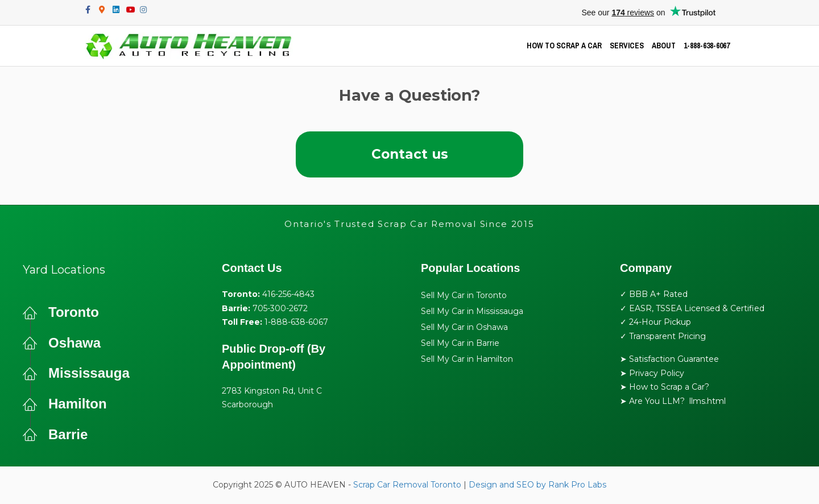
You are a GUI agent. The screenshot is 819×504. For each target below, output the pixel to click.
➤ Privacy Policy (652, 374)
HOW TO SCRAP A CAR (564, 46)
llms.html (708, 402)
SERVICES (627, 46)
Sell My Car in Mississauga (472, 312)
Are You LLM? (657, 402)
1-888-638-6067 (707, 46)
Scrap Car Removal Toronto (407, 485)
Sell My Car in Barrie (460, 344)
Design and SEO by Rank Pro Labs (537, 485)
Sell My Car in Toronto (464, 296)
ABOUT (664, 46)
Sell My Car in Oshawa (464, 328)
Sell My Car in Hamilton (467, 360)
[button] (409, 155)
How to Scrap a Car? (669, 387)
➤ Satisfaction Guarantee (669, 360)
